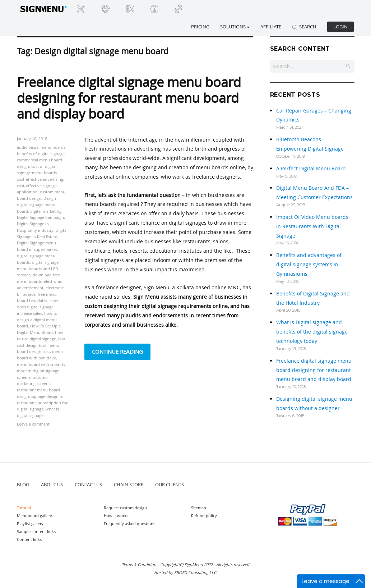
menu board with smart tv (41, 364)
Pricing (200, 27)
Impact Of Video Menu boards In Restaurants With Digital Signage (312, 226)
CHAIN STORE (129, 484)
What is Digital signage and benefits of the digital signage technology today (312, 332)
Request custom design (125, 508)
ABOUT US (52, 484)
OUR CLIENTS (170, 484)
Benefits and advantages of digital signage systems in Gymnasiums (309, 264)
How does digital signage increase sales (38, 307)
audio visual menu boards (41, 147)
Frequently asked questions (129, 523)
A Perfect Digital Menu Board (311, 168)
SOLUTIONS (235, 27)
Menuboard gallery (34, 516)
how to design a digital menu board (37, 320)
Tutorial (24, 508)
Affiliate (271, 27)
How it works (116, 516)
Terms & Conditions (140, 564)
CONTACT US (88, 484)
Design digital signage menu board (36, 205)
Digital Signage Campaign (40, 217)
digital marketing (46, 211)
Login (340, 27)
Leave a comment (33, 424)
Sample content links (36, 531)
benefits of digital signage (41, 154)
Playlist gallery (30, 523)
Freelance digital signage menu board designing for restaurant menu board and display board (129, 98)
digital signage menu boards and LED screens (38, 269)
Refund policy (204, 516)
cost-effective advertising (40, 179)
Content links (29, 539)
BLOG (23, 484)
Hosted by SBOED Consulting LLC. (186, 572)
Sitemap (199, 508)
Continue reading (121, 351)
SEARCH (304, 27)
